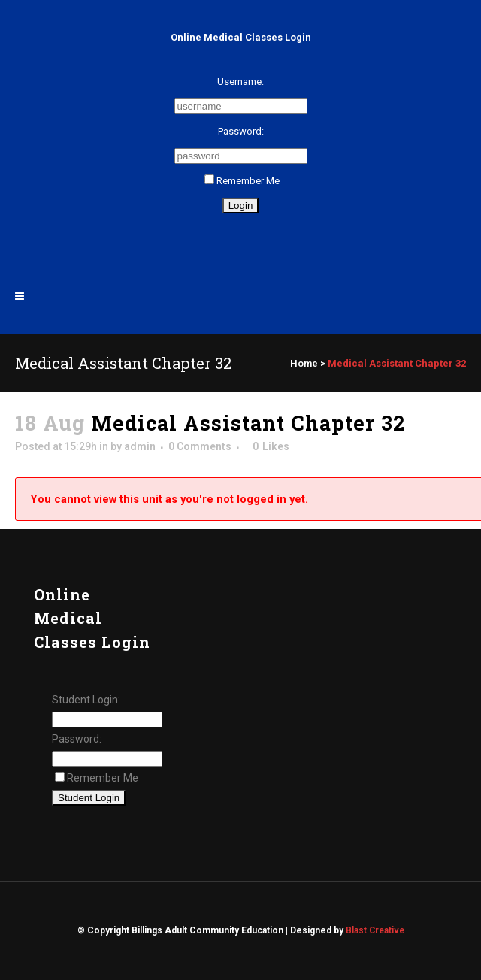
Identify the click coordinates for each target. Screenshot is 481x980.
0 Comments (200, 446)
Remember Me (242, 181)
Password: (241, 131)
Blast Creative (375, 930)
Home (304, 363)
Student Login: (86, 700)
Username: (240, 82)
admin (140, 446)
